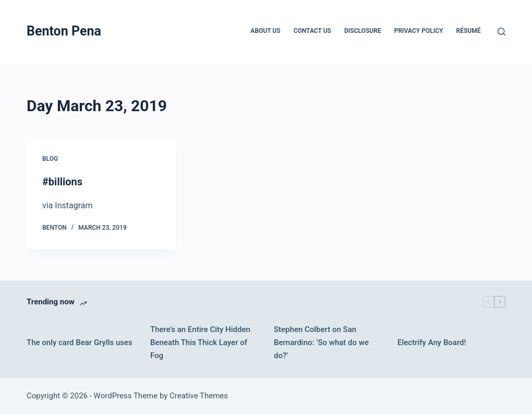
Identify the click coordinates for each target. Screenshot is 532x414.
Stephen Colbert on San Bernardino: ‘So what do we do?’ (321, 342)
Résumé (469, 31)
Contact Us (312, 31)
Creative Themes (199, 396)
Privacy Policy (419, 31)
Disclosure (363, 31)
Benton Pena (64, 31)
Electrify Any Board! (432, 342)
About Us (265, 31)
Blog (50, 159)
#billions (62, 182)
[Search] (501, 32)
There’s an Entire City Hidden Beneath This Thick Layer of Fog (200, 342)
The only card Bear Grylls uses (80, 342)
